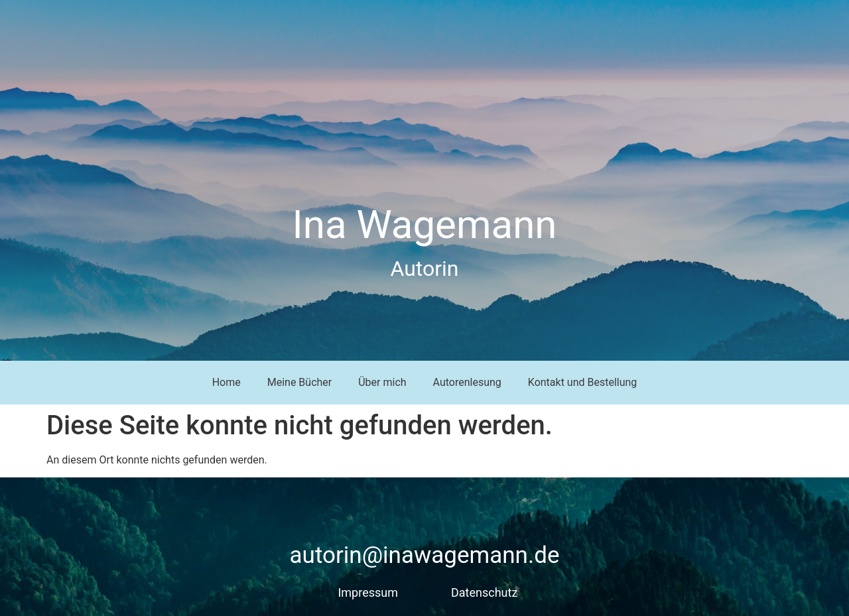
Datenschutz (484, 592)
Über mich (382, 382)
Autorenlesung (467, 382)
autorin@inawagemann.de (425, 555)
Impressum (368, 592)
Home (227, 382)
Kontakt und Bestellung (583, 382)
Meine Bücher (300, 382)
